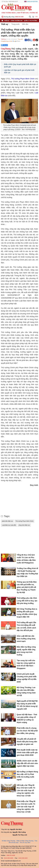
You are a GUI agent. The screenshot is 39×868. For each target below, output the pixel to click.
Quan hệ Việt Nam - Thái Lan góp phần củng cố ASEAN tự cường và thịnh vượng (27, 719)
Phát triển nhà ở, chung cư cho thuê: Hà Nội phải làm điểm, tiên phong (27, 731)
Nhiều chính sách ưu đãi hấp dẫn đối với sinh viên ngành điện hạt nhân (27, 763)
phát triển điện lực (7, 521)
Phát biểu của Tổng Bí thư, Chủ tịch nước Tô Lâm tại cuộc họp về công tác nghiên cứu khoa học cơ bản (26, 807)
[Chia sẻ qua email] (34, 45)
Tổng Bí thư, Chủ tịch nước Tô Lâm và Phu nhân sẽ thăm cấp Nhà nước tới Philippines (26, 559)
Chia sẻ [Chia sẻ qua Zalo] (4, 45)
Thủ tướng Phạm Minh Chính (23, 79)
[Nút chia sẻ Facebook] (16, 45)
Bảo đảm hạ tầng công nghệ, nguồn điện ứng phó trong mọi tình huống (26, 651)
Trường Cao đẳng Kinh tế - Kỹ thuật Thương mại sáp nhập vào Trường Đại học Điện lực (27, 572)
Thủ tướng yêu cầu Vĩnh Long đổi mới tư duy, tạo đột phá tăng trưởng (27, 601)
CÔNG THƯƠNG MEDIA (9, 13)
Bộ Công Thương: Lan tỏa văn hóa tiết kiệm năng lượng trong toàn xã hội (26, 691)
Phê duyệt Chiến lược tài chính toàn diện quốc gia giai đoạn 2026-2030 (27, 753)
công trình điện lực (24, 525)
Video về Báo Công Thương (25, 841)
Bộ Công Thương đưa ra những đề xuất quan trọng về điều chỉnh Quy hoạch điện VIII (27, 613)
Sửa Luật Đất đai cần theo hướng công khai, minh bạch (26, 639)
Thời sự (7, 21)
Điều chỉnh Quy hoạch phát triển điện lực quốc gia (20, 66)
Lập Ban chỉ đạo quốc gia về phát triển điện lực (19, 71)
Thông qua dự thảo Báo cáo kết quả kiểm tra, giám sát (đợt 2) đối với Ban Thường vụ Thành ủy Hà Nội (27, 587)
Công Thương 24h (17, 21)
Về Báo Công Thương (8, 841)
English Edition (32, 2)
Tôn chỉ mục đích (25, 843)
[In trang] (37, 45)
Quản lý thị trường (31, 21)
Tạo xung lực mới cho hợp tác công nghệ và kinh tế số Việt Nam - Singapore (26, 664)
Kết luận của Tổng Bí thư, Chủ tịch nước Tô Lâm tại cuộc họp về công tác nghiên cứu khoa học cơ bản (26, 790)
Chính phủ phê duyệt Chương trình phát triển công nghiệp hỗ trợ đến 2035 (27, 678)
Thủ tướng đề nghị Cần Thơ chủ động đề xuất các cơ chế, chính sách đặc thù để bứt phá (26, 626)
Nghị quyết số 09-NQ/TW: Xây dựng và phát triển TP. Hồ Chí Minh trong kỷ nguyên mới (27, 705)
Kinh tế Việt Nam (23, 13)
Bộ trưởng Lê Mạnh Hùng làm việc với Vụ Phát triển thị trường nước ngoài (27, 776)
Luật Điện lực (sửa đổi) (9, 525)
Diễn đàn (25, 24)
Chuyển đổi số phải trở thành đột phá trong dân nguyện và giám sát (27, 742)
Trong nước (16, 24)
